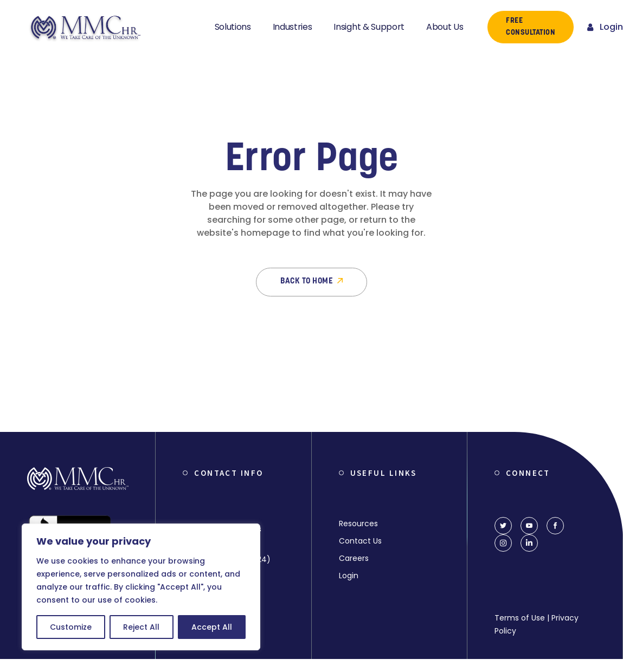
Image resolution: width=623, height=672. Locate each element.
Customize (71, 627)
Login (349, 576)
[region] (141, 587)
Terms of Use (520, 618)
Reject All (141, 627)
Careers (354, 558)
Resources (358, 524)
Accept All (212, 627)
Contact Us (360, 541)
